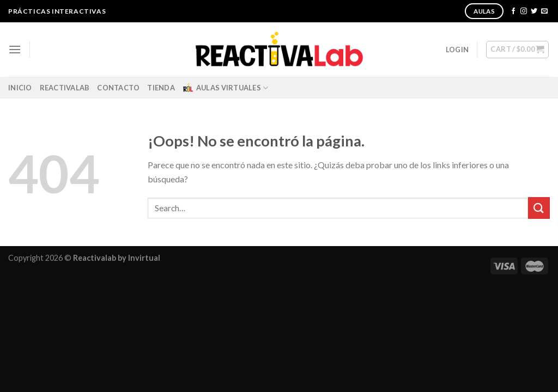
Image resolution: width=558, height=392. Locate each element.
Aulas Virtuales (225, 88)
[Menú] (15, 49)
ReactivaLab (65, 88)
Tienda (161, 88)
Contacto (118, 88)
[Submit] (539, 208)
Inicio (20, 88)
